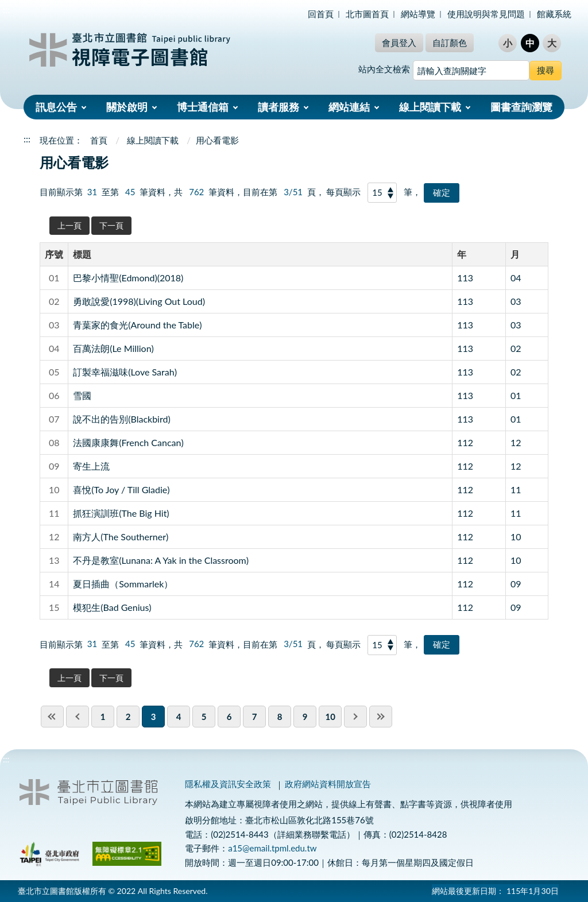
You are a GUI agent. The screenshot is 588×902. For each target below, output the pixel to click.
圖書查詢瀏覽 (521, 107)
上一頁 (69, 225)
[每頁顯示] (382, 193)
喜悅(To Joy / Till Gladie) (121, 489)
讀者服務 (278, 107)
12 (516, 442)
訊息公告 (56, 107)
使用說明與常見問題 (486, 14)
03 (516, 301)
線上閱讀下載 (430, 107)
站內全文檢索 (384, 69)
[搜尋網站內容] (471, 70)
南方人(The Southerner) (121, 537)
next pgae (355, 717)
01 (516, 395)
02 (516, 348)
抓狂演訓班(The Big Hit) (121, 513)
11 (516, 489)
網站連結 (349, 107)
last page (381, 717)
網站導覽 (418, 14)
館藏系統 (554, 14)
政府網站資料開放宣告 (328, 784)
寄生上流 (91, 466)
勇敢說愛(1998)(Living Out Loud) (139, 301)
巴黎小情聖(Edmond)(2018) (128, 278)
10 (516, 537)
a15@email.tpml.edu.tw (272, 848)
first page (52, 717)
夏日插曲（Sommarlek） (123, 584)
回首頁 (321, 14)
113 (465, 278)
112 (465, 442)
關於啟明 (127, 107)
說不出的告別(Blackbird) (122, 419)
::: (6, 9)
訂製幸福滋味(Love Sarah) (125, 372)
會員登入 (399, 42)
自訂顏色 (450, 42)
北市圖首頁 (367, 14)
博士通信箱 (203, 107)
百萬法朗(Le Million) (113, 348)
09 (516, 584)
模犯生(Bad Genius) (112, 607)
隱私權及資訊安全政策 (228, 784)
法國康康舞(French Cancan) (128, 442)
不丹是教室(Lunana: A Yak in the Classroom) (161, 560)
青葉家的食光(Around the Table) (137, 325)
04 (516, 278)
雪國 (82, 395)
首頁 (99, 140)
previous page (78, 717)
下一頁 (111, 225)
